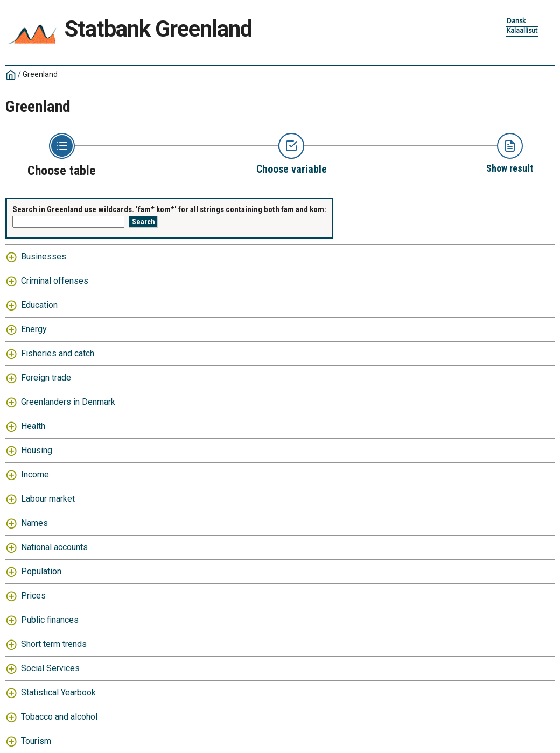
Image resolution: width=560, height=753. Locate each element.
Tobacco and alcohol (59, 717)
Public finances (50, 620)
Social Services (50, 668)
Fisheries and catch (58, 353)
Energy (34, 329)
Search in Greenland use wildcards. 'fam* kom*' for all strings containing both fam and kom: (169, 209)
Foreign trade (46, 378)
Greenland (40, 74)
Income (35, 474)
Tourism (36, 741)
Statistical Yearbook (58, 692)
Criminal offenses (55, 281)
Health (33, 426)
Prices (33, 596)
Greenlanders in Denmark (68, 402)
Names (34, 523)
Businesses (44, 256)
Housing (37, 450)
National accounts (54, 547)
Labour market (48, 499)
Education (39, 305)
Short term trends (54, 644)
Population (41, 571)
